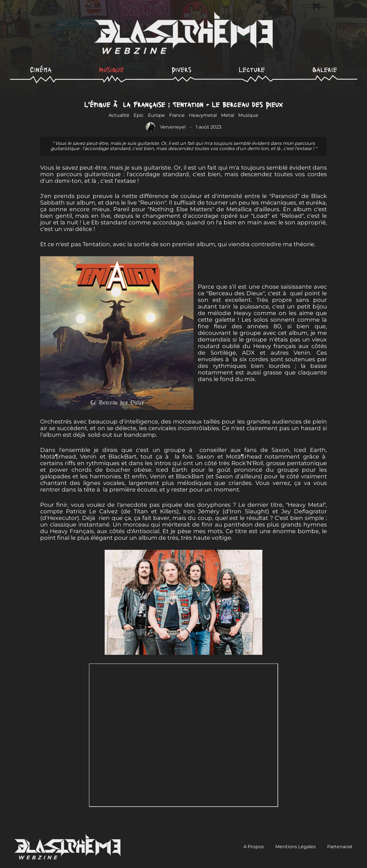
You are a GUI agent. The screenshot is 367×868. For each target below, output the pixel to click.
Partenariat (340, 847)
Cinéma (41, 69)
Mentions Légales (295, 847)
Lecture (252, 69)
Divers (182, 69)
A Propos (254, 847)
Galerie (325, 69)
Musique (112, 69)
